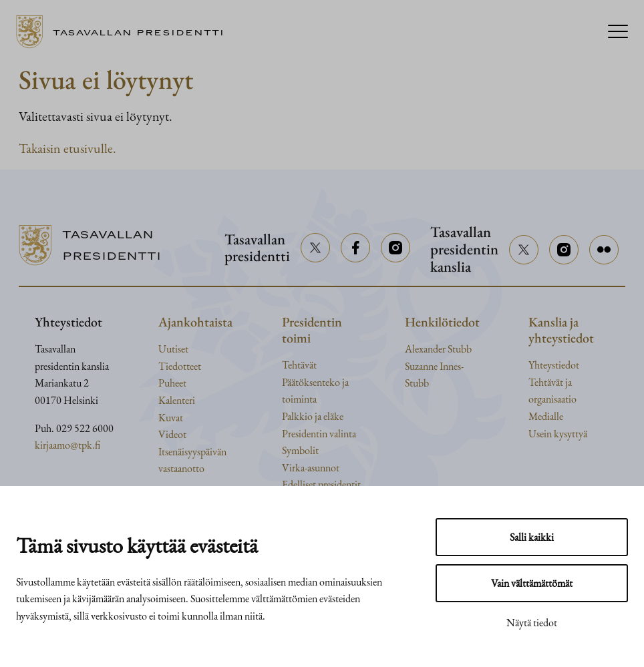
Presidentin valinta (319, 434)
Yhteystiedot (554, 365)
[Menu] (618, 32)
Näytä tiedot (532, 623)
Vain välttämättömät (532, 583)
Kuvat (171, 418)
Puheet (172, 383)
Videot (172, 434)
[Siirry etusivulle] (125, 32)
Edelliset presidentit (321, 484)
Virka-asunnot (311, 468)
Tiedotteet (180, 366)
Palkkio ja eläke (313, 416)
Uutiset (173, 349)
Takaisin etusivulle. (67, 148)
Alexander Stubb (438, 349)
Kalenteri (177, 400)
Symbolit (300, 450)
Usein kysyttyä (558, 434)
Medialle (546, 416)
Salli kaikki (532, 537)
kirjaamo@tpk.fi (67, 445)
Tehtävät (299, 365)
